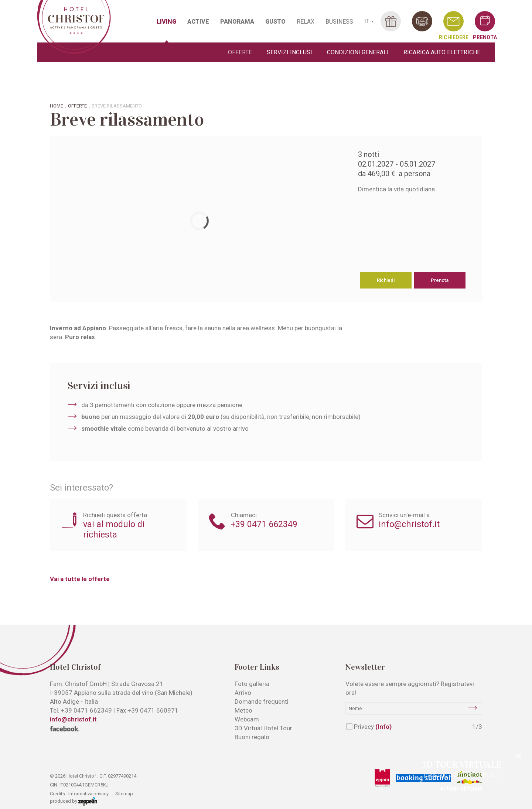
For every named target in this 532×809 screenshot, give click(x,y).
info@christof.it (409, 524)
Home (57, 106)
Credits (57, 794)
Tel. (81, 710)
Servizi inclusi (289, 52)
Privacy (373, 727)
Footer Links (257, 667)
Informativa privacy (88, 794)
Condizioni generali (358, 52)
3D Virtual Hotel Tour (263, 728)
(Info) (383, 727)
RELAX (306, 22)
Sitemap (124, 794)
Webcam (247, 719)
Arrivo (243, 693)
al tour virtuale (461, 788)
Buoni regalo (252, 737)
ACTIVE (198, 22)
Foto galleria (252, 684)
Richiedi (386, 280)
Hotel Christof (75, 667)
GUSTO (275, 22)
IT (367, 21)
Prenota (440, 280)
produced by (74, 802)
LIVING (166, 22)
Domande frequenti (262, 702)
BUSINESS (339, 22)
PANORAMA (237, 22)
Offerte (240, 52)
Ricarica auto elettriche (442, 52)
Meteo (243, 710)
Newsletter (365, 667)
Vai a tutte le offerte (80, 579)
